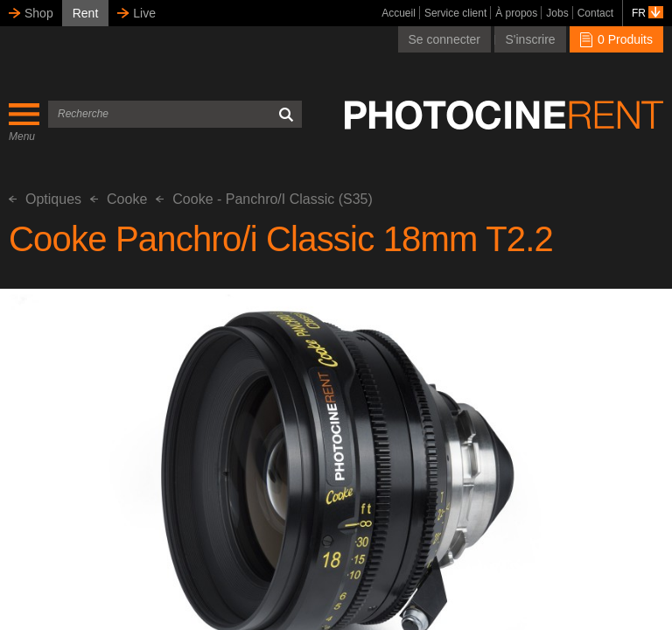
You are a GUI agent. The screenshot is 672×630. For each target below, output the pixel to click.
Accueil (399, 13)
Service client (455, 13)
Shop (39, 13)
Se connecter (445, 39)
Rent (86, 13)
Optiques (45, 199)
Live (144, 13)
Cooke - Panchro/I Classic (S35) (264, 199)
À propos (516, 13)
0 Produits (616, 39)
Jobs (557, 13)
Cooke (119, 199)
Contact (595, 13)
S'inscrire (530, 39)
